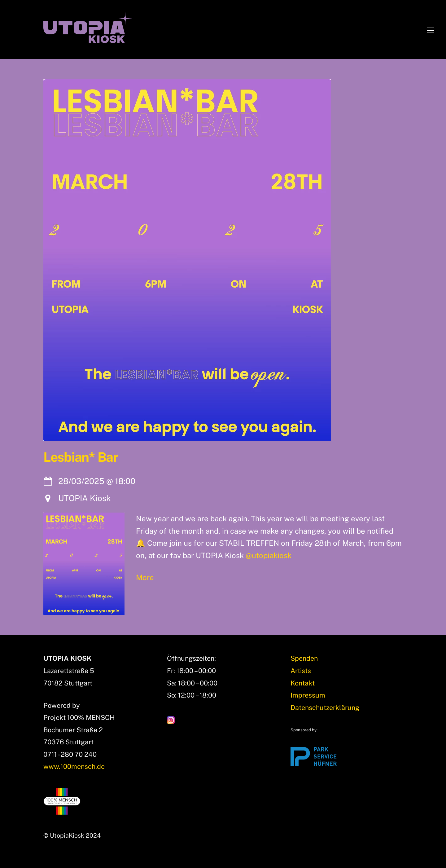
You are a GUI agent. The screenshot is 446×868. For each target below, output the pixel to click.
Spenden (304, 658)
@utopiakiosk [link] (269, 555)
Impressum (308, 695)
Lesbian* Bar (81, 457)
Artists (301, 671)
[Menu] (431, 29)
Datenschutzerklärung (325, 707)
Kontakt (303, 683)
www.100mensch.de (74, 766)
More (145, 577)
